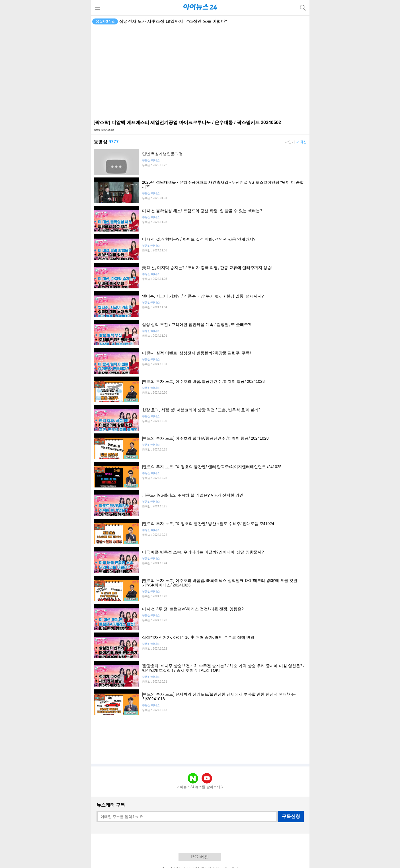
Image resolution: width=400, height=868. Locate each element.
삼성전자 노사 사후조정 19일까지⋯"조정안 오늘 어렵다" (173, 21)
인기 (292, 142)
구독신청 (291, 816)
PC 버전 (200, 857)
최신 (303, 142)
